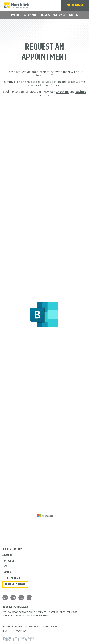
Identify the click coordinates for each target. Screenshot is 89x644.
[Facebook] (5, 598)
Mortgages (59, 15)
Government (30, 15)
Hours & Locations (12, 549)
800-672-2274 (10, 616)
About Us (7, 555)
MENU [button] (5, 14)
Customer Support (15, 584)
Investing (73, 15)
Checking (62, 92)
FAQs (5, 567)
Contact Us (8, 561)
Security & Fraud (11, 578)
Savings (81, 92)
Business (16, 15)
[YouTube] (29, 598)
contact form (41, 616)
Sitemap (6, 631)
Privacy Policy (19, 631)
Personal (45, 15)
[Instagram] (21, 598)
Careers (7, 572)
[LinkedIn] (13, 598)
